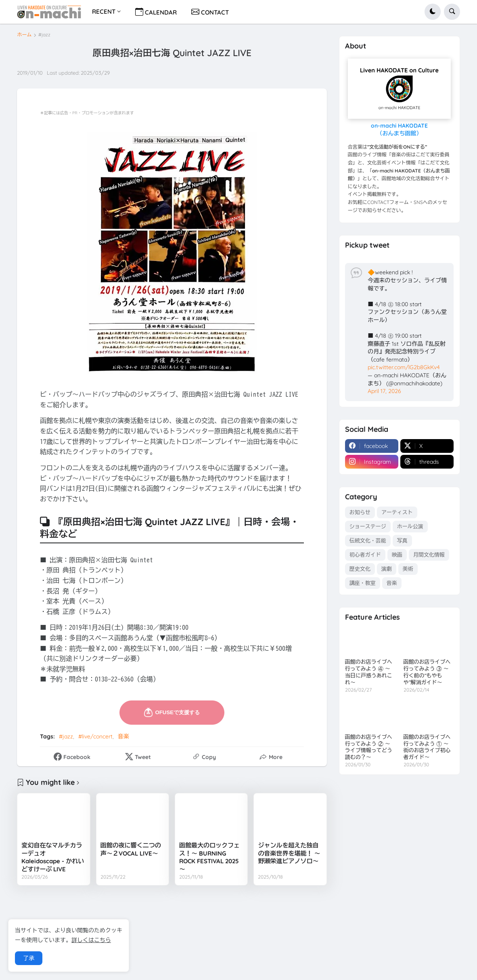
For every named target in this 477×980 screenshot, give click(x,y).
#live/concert (95, 736)
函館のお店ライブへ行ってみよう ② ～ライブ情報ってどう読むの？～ (369, 747)
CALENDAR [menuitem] (156, 12)
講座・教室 (363, 583)
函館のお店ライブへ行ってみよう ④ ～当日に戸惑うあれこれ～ (369, 672)
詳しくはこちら (91, 940)
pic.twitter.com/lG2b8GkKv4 (404, 367)
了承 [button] (29, 958)
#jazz (44, 35)
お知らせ (360, 512)
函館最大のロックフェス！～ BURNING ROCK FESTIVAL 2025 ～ (209, 857)
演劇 (387, 569)
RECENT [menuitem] (104, 12)
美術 (408, 569)
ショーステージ (368, 526)
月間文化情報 (429, 555)
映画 (397, 555)
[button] (433, 12)
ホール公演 (410, 526)
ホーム (24, 35)
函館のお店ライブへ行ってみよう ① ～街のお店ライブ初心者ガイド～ (427, 747)
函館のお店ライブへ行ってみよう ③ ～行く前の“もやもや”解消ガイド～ (427, 672)
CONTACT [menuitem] (210, 12)
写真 (402, 540)
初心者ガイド (365, 555)
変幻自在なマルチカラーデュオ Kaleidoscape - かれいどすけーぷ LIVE (53, 857)
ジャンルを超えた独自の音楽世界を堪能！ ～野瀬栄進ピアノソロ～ (289, 853)
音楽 (123, 736)
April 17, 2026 (384, 391)
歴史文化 (360, 569)
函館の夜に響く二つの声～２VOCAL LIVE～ (131, 849)
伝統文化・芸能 (368, 540)
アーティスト (397, 512)
